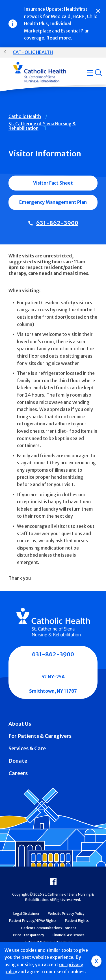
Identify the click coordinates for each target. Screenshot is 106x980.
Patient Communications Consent (49, 928)
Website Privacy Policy (66, 914)
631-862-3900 (57, 223)
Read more (59, 38)
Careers (18, 773)
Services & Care (27, 748)
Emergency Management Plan (53, 202)
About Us (20, 724)
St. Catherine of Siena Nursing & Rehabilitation (42, 126)
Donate (18, 761)
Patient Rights (77, 921)
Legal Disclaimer (26, 914)
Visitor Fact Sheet (53, 183)
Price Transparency (29, 935)
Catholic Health (33, 52)
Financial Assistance (69, 935)
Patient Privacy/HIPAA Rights (33, 921)
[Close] (98, 11)
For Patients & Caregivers (40, 736)
